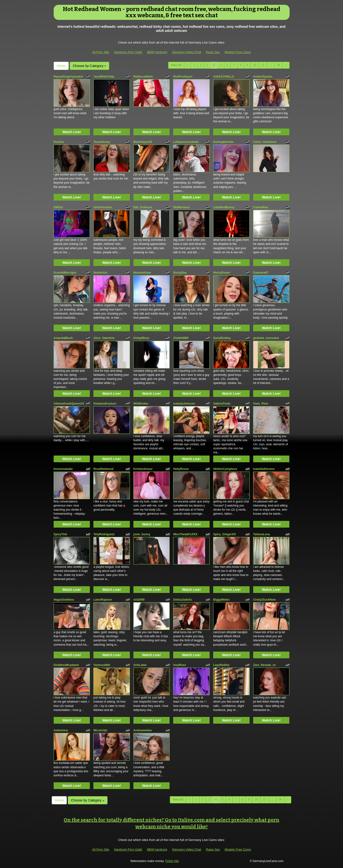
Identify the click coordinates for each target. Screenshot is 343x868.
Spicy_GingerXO (225, 534)
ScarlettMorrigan (65, 273)
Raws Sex (213, 52)
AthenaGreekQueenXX (69, 404)
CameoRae (261, 207)
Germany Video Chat (186, 52)
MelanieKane (142, 273)
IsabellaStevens (264, 469)
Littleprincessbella (186, 142)
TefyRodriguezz (104, 534)
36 (278, 65)
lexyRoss (180, 665)
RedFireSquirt (183, 77)
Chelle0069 (181, 338)
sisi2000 (139, 600)
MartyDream (221, 273)
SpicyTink (60, 534)
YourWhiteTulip (104, 77)
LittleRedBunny (224, 207)
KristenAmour (143, 469)
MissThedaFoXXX (185, 534)
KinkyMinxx (141, 338)
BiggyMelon (221, 600)
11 (263, 65)
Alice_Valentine (104, 338)
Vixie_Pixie (261, 404)
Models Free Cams (238, 52)
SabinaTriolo (222, 404)
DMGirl (58, 207)
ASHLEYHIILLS (224, 77)
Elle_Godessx (143, 207)
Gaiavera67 (261, 273)
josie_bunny (142, 534)
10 (254, 65)
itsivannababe (63, 469)
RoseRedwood (103, 469)
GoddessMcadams (66, 665)
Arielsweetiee (143, 730)
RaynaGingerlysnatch (68, 77)
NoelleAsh (100, 273)
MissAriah (100, 730)
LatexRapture (103, 600)
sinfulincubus (103, 207)
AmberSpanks (263, 77)
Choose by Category (90, 66)
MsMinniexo (181, 207)
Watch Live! (72, 132)
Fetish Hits (172, 861)
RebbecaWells (143, 77)
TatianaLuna (262, 534)
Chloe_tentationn (265, 142)
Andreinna (61, 730)
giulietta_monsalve (266, 338)
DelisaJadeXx (182, 600)
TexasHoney (102, 142)
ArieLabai (140, 665)
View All (176, 65)
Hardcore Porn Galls (128, 52)
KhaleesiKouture (105, 404)
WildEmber (141, 404)
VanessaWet (102, 665)
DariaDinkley (222, 338)
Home (61, 66)
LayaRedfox (221, 665)
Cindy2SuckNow (264, 600)
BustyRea (180, 273)
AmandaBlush (63, 338)
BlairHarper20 (143, 142)
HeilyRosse (181, 469)
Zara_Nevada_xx (265, 665)
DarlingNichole (223, 142)
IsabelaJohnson (184, 404)
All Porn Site (101, 52)
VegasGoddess (64, 600)
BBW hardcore (157, 52)
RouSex (59, 142)
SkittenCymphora (225, 469)
